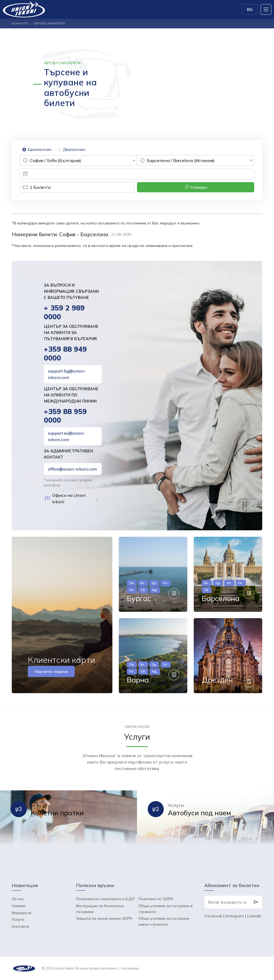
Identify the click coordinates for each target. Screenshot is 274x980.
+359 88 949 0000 (65, 353)
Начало (20, 23)
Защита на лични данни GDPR (104, 918)
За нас (18, 899)
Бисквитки (130, 968)
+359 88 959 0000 (65, 416)
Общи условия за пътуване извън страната (164, 921)
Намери (196, 187)
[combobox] (78, 160)
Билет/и (35, 187)
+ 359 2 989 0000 (64, 312)
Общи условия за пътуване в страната (165, 909)
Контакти (20, 926)
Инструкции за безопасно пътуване (100, 909)
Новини (19, 906)
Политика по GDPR (156, 899)
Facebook (213, 916)
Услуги (18, 919)
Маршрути (22, 913)
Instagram (235, 916)
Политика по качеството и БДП (105, 899)
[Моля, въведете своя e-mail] (227, 902)
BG (250, 9)
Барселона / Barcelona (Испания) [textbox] (181, 160)
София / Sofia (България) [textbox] (55, 160)
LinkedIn (254, 916)
